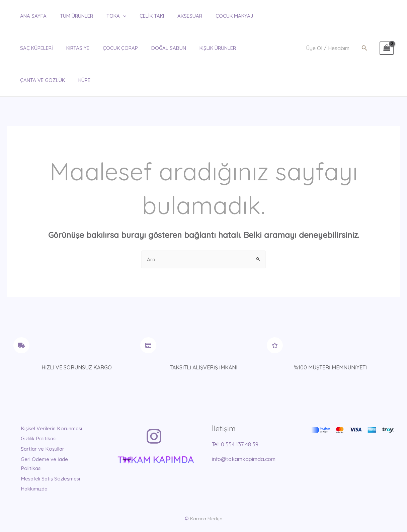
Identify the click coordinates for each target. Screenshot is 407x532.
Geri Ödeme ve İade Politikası (48, 440)
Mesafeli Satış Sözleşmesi (41, 459)
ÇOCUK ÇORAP (64, 48)
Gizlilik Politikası (43, 416)
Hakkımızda (38, 473)
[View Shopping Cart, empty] (387, 32)
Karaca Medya (206, 503)
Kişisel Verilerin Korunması (43, 401)
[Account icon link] (328, 32)
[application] (110, 16)
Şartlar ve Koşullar (47, 425)
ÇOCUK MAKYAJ (211, 16)
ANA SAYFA (27, 16)
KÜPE (244, 48)
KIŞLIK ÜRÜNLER (155, 48)
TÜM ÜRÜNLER (66, 16)
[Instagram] (154, 405)
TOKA (103, 16)
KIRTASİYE (25, 48)
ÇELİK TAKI (135, 16)
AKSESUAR (170, 16)
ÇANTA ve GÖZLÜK (206, 48)
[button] (364, 32)
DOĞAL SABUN (109, 48)
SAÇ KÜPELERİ (256, 16)
